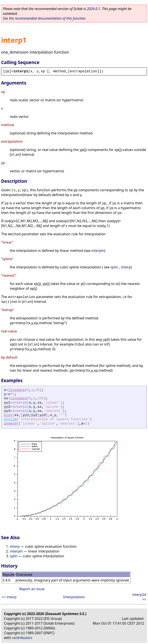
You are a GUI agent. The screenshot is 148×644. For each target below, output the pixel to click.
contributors (22, 638)
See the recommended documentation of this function (44, 18)
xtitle (10, 419)
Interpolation (74, 597)
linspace (16, 390)
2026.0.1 (93, 9)
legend (10, 424)
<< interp (9, 597)
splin (114, 267)
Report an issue (32, 589)
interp (126, 267)
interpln (98, 251)
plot (8, 415)
